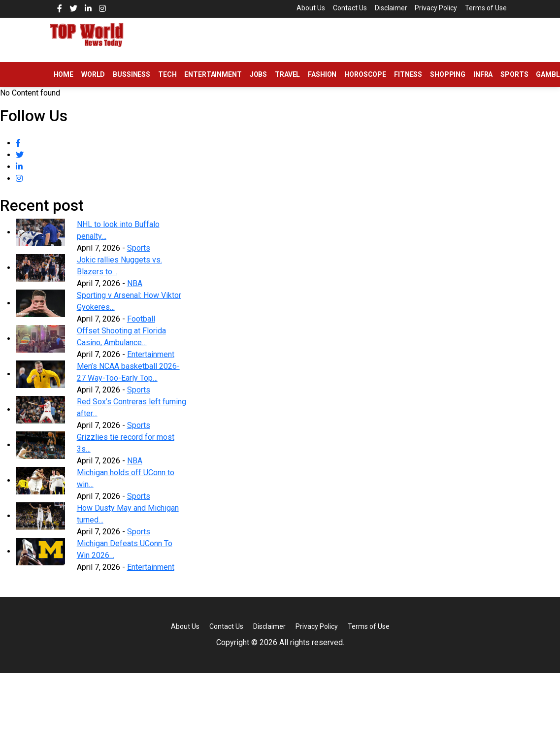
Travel (287, 83)
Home (64, 83)
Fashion (322, 83)
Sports (514, 83)
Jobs (258, 83)
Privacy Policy (437, 8)
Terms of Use (312, 18)
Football (141, 328)
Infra (483, 83)
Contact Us (346, 8)
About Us (305, 8)
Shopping (448, 83)
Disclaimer (390, 8)
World (93, 83)
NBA (135, 292)
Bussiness (132, 83)
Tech (167, 83)
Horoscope (365, 83)
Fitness (408, 83)
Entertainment (213, 83)
